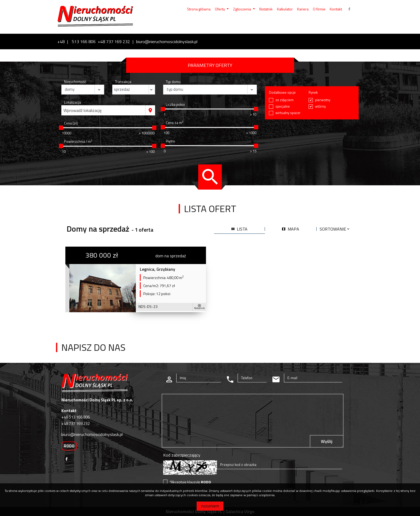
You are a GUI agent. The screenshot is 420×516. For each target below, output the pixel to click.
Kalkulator (285, 9)
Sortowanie (335, 229)
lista (239, 229)
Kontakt (336, 9)
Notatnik (266, 9)
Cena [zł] (71, 123)
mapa (291, 229)
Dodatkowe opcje (282, 93)
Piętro (170, 141)
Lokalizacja (72, 102)
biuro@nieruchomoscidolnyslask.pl (167, 42)
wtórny (320, 106)
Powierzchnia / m (78, 142)
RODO (69, 446)
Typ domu (173, 82)
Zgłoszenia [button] (242, 9)
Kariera (303, 9)
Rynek (313, 93)
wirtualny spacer (288, 113)
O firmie (319, 9)
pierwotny (323, 100)
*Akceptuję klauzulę (190, 482)
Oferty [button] (220, 9)
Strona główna (199, 9)
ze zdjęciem (284, 100)
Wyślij (327, 441)
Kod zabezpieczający (182, 455)
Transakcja (123, 82)
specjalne (283, 106)
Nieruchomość (75, 82)
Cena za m (175, 123)
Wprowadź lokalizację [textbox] (82, 110)
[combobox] (103, 110)
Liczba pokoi (175, 105)
